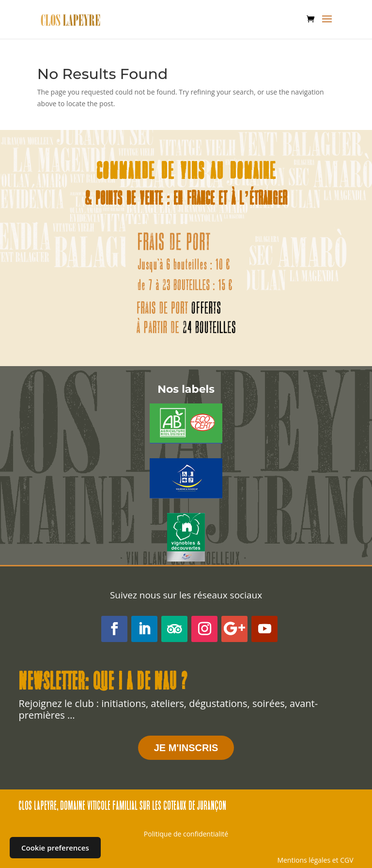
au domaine (243, 173)
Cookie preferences (55, 848)
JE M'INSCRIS (186, 748)
